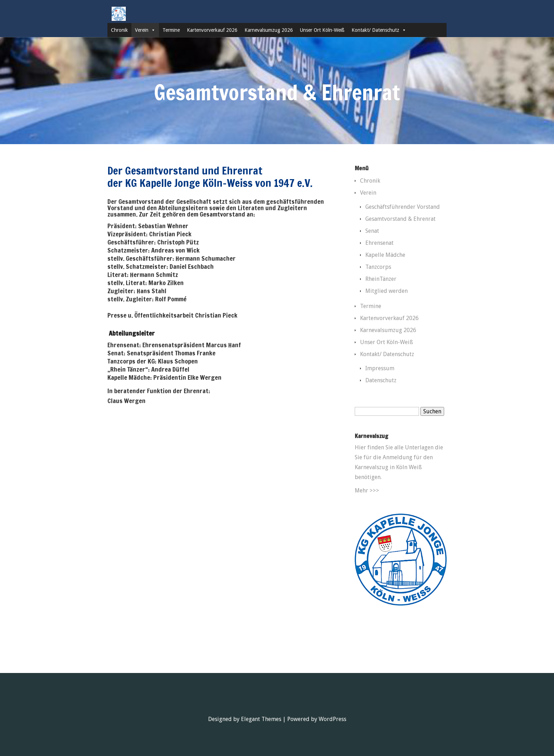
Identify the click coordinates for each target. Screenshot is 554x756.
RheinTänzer (381, 279)
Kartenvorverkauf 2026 (212, 30)
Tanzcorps (378, 267)
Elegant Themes (261, 719)
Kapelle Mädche (385, 255)
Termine (171, 30)
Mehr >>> (367, 491)
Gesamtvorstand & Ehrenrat (400, 219)
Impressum (380, 368)
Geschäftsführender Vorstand (403, 207)
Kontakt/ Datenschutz (379, 30)
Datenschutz (381, 380)
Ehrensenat (379, 243)
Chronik (119, 30)
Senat (372, 231)
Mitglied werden (387, 291)
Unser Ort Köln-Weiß (322, 30)
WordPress (332, 719)
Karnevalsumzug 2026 (269, 30)
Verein (145, 30)
